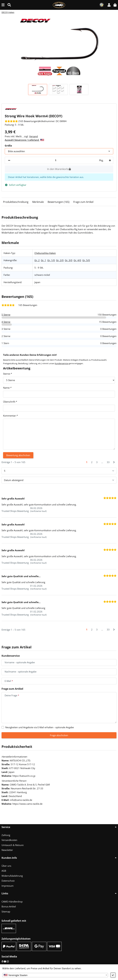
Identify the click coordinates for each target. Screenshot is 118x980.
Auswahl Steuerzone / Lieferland (24, 140)
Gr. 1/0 (51, 260)
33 (108, 462)
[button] (109, 5)
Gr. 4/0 (77, 260)
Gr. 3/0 (69, 260)
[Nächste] (114, 462)
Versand (33, 136)
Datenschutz (8, 881)
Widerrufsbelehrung (12, 876)
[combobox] (55, 975)
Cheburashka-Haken (45, 253)
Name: (7, 388)
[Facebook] (2, 961)
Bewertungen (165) (59, 202)
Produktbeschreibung (16, 202)
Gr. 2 (37, 260)
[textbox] (55, 975)
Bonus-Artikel (9, 906)
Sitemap (6, 912)
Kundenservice (61, 363)
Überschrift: (10, 402)
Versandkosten (9, 840)
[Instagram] (8, 961)
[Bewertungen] (22, 121)
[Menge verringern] (9, 160)
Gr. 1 (43, 260)
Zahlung (6, 835)
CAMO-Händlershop (12, 902)
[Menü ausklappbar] (3, 5)
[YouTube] (5, 961)
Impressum (8, 886)
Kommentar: (10, 416)
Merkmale (38, 202)
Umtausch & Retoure (13, 845)
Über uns (6, 866)
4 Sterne (6, 322)
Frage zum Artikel (83, 202)
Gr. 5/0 (86, 260)
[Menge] (56, 160)
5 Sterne (6, 315)
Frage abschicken (59, 735)
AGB (4, 871)
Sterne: (7, 374)
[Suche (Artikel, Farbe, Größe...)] (9, 5)
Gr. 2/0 (60, 260)
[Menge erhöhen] (109, 160)
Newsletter (7, 850)
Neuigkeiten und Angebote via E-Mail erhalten (39, 727)
